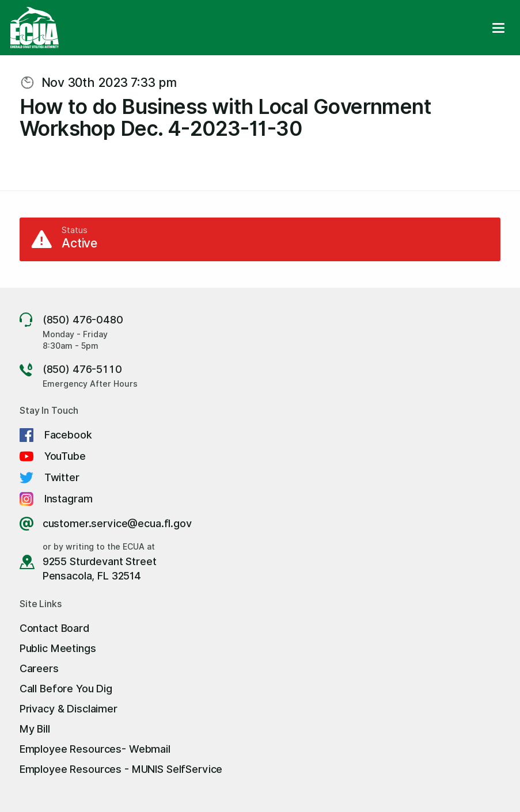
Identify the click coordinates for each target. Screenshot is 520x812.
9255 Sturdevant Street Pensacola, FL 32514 (100, 569)
